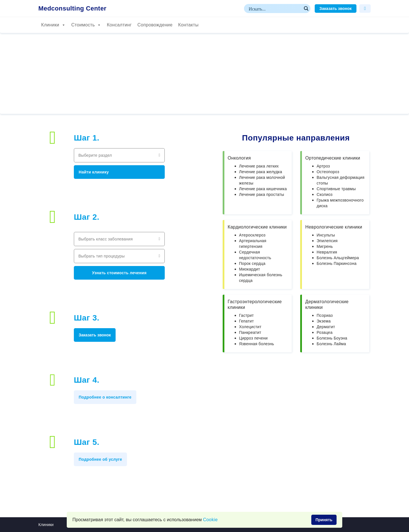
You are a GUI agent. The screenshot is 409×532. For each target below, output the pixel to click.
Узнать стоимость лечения (119, 273)
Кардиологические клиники (257, 227)
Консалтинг (119, 25)
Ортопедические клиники (333, 158)
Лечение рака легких (259, 166)
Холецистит (250, 327)
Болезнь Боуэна (332, 338)
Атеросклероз (252, 235)
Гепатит (247, 321)
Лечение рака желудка (261, 172)
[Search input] (275, 9)
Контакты (188, 25)
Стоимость (86, 25)
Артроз (323, 166)
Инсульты (326, 235)
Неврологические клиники (334, 227)
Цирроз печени (253, 338)
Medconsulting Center (72, 9)
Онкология (239, 158)
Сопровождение (155, 25)
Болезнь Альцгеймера (338, 258)
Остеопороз (328, 172)
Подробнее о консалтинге (105, 397)
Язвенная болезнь (257, 344)
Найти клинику (94, 172)
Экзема (324, 321)
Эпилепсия (327, 241)
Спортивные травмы (336, 189)
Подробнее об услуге (100, 459)
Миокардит (250, 269)
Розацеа (325, 332)
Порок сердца (252, 263)
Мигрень (325, 246)
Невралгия (327, 252)
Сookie (210, 520)
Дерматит (326, 327)
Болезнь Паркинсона (337, 263)
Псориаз (325, 315)
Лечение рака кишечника (263, 189)
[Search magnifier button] (306, 9)
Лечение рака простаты (262, 194)
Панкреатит (250, 332)
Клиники (53, 25)
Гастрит (247, 315)
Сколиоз (325, 194)
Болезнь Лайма (331, 344)
